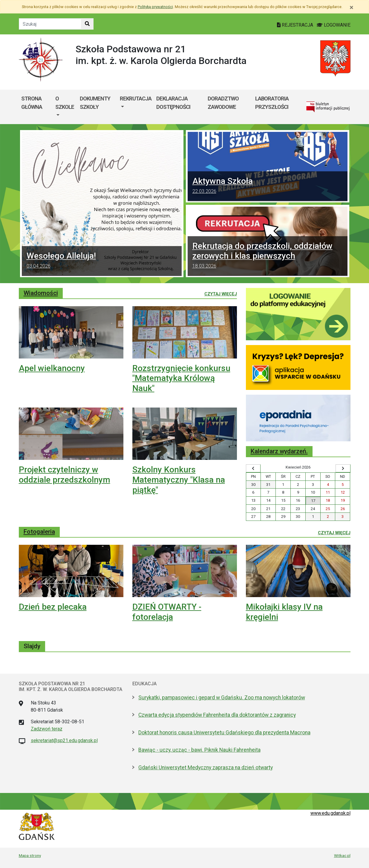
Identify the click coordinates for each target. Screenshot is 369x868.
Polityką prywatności (155, 7)
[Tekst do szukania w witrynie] (50, 24)
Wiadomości (41, 293)
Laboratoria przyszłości (272, 103)
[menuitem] (65, 107)
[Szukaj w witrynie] (87, 24)
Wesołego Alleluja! (102, 261)
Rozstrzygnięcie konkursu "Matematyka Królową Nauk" (181, 378)
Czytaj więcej (221, 294)
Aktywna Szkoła (268, 186)
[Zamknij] (352, 7)
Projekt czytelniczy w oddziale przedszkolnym (65, 475)
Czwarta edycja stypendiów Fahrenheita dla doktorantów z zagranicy (217, 715)
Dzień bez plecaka (53, 607)
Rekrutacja (136, 99)
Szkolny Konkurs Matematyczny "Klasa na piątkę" (179, 480)
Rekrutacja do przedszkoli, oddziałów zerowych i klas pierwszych (268, 256)
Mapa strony (30, 855)
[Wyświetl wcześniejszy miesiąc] (253, 469)
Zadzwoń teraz (47, 729)
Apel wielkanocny (52, 368)
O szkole (65, 103)
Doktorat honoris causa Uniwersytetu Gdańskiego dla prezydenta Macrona (224, 733)
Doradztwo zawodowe (223, 103)
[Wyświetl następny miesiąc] (343, 469)
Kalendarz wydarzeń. (279, 451)
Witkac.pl (342, 855)
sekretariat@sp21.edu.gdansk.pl (64, 740)
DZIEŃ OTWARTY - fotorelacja (167, 612)
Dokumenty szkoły (95, 103)
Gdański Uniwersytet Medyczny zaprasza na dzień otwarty (206, 768)
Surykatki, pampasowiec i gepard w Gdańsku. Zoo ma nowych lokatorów (222, 698)
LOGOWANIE (334, 25)
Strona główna (32, 103)
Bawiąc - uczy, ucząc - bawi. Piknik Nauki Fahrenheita (199, 750)
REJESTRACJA (296, 25)
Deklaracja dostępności (173, 103)
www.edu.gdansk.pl (330, 813)
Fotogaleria (39, 532)
